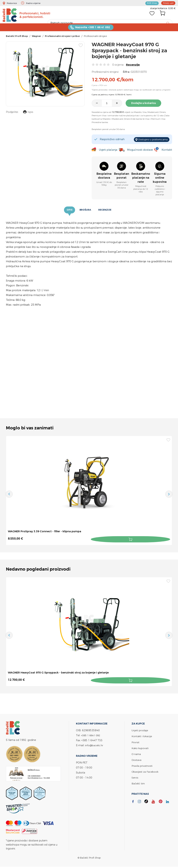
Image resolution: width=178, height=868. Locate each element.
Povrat (135, 742)
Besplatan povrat (122, 176)
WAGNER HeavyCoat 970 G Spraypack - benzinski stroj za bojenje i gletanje (62, 673)
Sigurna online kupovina (160, 178)
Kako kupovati (140, 748)
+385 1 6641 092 (92, 735)
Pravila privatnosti (142, 765)
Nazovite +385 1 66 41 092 (93, 29)
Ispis (27, 114)
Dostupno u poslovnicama (151, 140)
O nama (137, 753)
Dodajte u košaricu (145, 105)
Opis (68, 211)
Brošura (85, 211)
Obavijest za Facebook (145, 771)
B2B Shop (150, 3)
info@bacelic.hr (95, 745)
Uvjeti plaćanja (108, 150)
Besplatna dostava (104, 176)
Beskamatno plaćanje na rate (141, 178)
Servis (135, 777)
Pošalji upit (167, 3)
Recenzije (133, 66)
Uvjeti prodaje (140, 730)
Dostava (137, 759)
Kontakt (167, 150)
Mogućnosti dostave (140, 150)
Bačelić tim (139, 783)
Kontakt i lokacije (142, 736)
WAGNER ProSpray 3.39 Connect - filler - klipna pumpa (47, 532)
